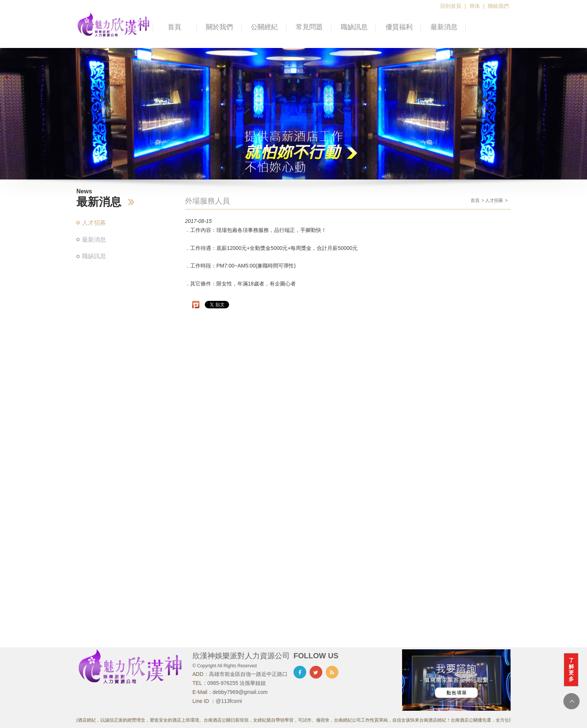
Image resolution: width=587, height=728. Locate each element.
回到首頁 (451, 6)
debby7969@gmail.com (240, 692)
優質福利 (399, 27)
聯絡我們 (498, 6)
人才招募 (94, 223)
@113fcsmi (229, 701)
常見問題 (309, 27)
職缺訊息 (354, 27)
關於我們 (219, 27)
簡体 (475, 6)
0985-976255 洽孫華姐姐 (237, 683)
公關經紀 (264, 27)
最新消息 (444, 27)
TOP (571, 701)
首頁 (174, 27)
